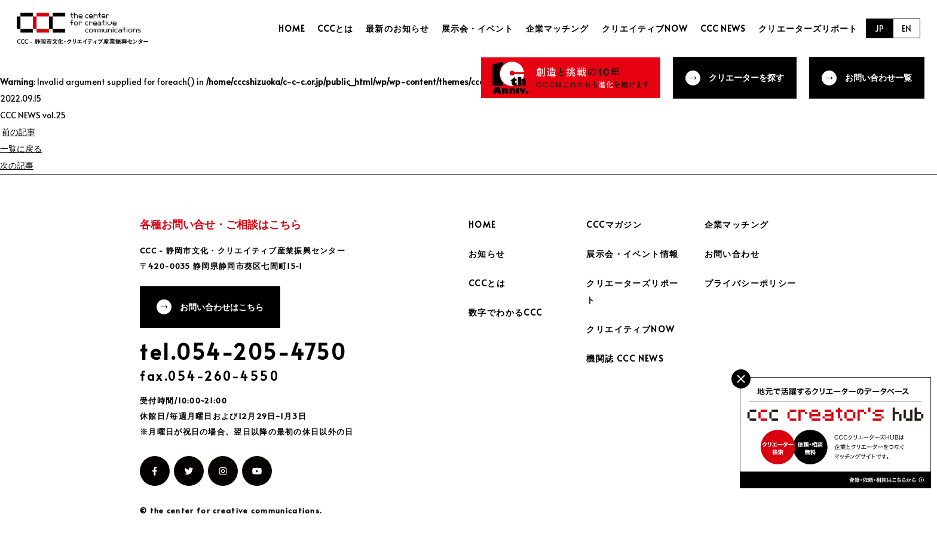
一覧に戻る (21, 149)
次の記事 (17, 165)
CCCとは (335, 28)
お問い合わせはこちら (222, 307)
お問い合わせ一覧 (878, 77)
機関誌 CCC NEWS (625, 358)
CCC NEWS (723, 28)
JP (879, 28)
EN (907, 28)
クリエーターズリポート (808, 28)
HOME (292, 28)
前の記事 (19, 132)
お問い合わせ (732, 254)
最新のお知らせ (397, 28)
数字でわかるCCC (506, 312)
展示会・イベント (477, 28)
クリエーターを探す (746, 77)
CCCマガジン (614, 224)
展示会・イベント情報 (632, 254)
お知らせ (487, 254)
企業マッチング (557, 28)
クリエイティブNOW (645, 28)
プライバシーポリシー (751, 283)
